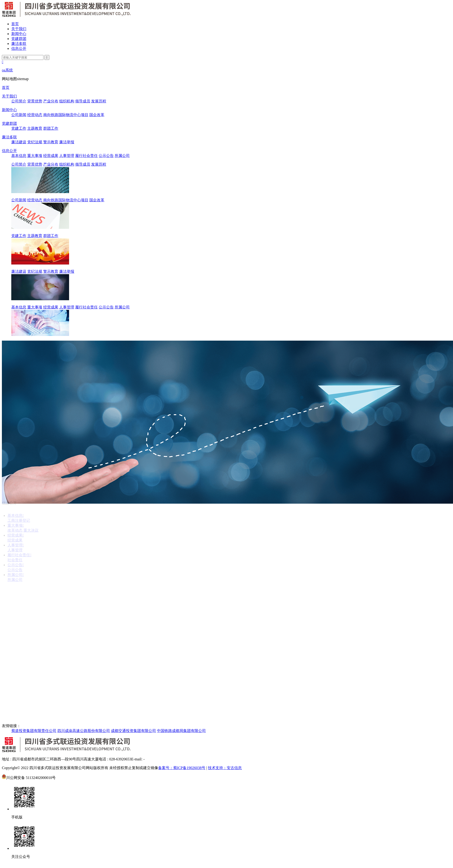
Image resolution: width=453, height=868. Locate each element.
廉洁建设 (19, 142)
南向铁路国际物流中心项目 (66, 115)
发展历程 (99, 101)
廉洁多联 (19, 44)
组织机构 (67, 101)
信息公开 (19, 49)
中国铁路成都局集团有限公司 (181, 731)
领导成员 (83, 101)
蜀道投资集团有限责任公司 (34, 731)
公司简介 (19, 101)
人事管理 (67, 156)
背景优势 (35, 101)
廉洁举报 (67, 142)
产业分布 (51, 101)
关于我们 (19, 29)
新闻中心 (19, 34)
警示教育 (51, 142)
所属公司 (122, 156)
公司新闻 (19, 115)
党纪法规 (35, 142)
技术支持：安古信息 (225, 768)
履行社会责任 (86, 156)
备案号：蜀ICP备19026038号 (182, 768)
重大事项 (35, 156)
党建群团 (19, 39)
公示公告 (106, 156)
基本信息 (19, 156)
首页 (15, 24)
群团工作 (51, 128)
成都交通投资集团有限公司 (133, 731)
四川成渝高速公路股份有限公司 (84, 731)
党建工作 (19, 128)
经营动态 (35, 115)
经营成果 (51, 156)
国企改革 (97, 115)
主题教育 (35, 128)
